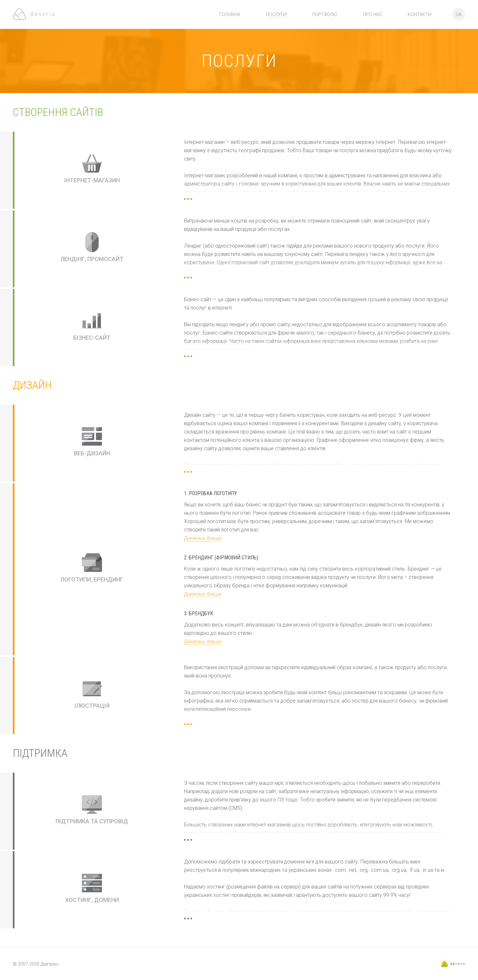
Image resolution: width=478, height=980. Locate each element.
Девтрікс (50, 964)
